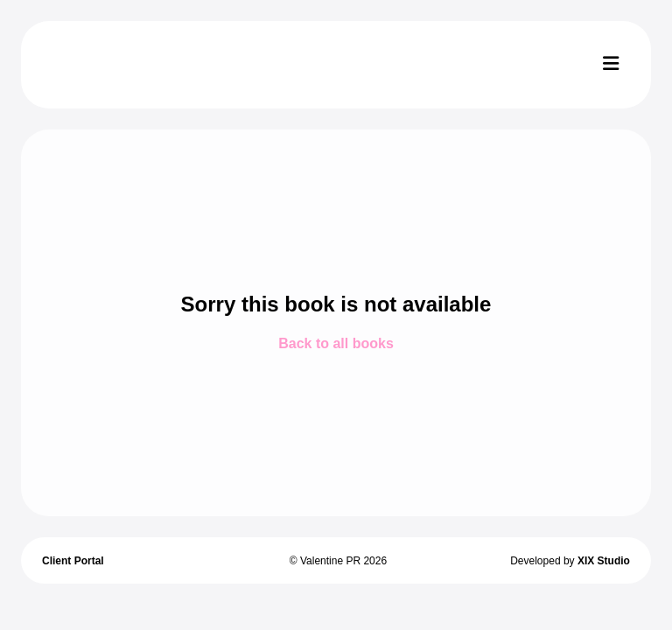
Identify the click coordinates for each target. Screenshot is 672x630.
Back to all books (336, 343)
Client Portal (73, 561)
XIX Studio (604, 561)
